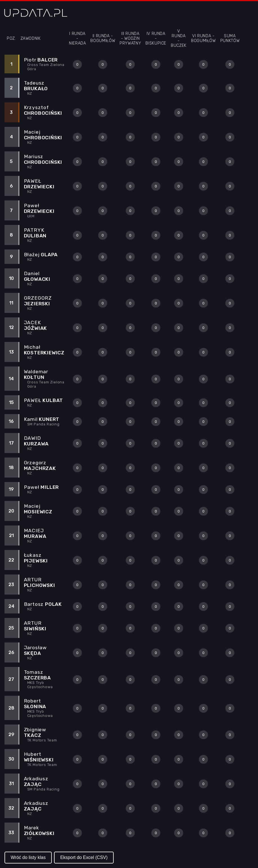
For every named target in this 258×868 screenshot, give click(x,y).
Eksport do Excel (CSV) (84, 857)
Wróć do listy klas (28, 857)
